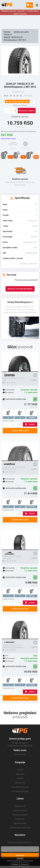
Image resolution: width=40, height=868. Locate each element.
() (31, 5)
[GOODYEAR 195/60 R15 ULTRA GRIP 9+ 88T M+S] (20, 451)
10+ (35, 399)
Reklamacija (20, 819)
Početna (7, 32)
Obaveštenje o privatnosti (20, 828)
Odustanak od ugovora (20, 787)
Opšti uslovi (20, 774)
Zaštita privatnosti (20, 810)
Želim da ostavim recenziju (20, 289)
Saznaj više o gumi (20, 431)
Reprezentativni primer (8, 139)
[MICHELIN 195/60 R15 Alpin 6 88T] (20, 362)
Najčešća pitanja (20, 823)
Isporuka (20, 778)
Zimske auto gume (21, 32)
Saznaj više (24, 864)
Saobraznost (20, 783)
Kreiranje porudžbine (20, 815)
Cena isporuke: (10, 390)
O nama (20, 770)
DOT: (7, 656)
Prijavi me (20, 856)
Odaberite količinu (20, 105)
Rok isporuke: (10, 392)
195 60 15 (8, 35)
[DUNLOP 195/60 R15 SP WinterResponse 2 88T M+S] (20, 629)
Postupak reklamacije (20, 791)
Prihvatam (15, 864)
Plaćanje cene (20, 806)
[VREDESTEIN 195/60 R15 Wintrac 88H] (20, 540)
